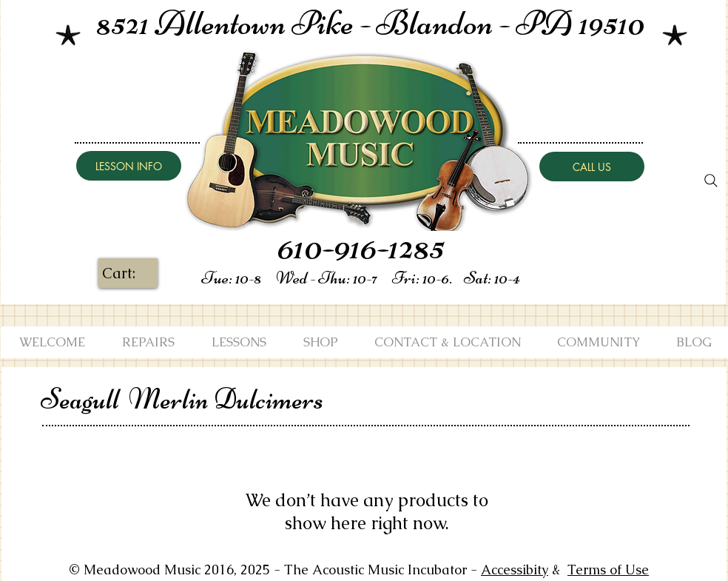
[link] (129, 273)
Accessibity (515, 570)
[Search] (711, 181)
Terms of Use (608, 570)
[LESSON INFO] (129, 166)
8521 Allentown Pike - (236, 23)
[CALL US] (592, 167)
